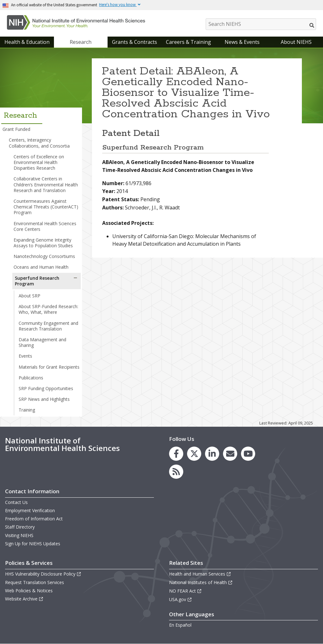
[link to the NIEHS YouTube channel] (248, 454)
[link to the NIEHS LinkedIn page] (212, 454)
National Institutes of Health (201, 582)
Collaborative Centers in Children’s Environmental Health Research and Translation (46, 184)
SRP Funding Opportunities (46, 388)
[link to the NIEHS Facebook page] (176, 454)
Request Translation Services (35, 582)
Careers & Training (188, 42)
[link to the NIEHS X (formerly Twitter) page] (194, 454)
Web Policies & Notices (29, 591)
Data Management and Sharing (42, 342)
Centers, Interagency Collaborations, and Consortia (39, 143)
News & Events (242, 42)
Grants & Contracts (135, 42)
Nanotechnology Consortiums (44, 256)
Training (27, 410)
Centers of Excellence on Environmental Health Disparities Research (39, 162)
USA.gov (181, 599)
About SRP (29, 296)
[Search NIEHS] (261, 24)
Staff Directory (20, 527)
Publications (31, 378)
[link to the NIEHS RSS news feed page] (176, 472)
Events (25, 356)
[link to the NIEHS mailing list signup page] (230, 454)
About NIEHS (296, 42)
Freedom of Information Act (34, 519)
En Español (180, 625)
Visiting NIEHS (19, 535)
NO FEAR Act (185, 591)
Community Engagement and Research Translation (48, 326)
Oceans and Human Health (41, 267)
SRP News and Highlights (44, 399)
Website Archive (24, 599)
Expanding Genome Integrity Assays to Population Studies (43, 243)
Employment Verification (30, 510)
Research (81, 42)
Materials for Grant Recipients (49, 367)
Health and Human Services (200, 574)
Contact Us (16, 502)
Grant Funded (16, 129)
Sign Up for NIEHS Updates (33, 544)
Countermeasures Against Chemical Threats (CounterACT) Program (46, 207)
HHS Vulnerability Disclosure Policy (43, 574)
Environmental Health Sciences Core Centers (45, 226)
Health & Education (27, 42)
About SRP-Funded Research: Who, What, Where (48, 309)
